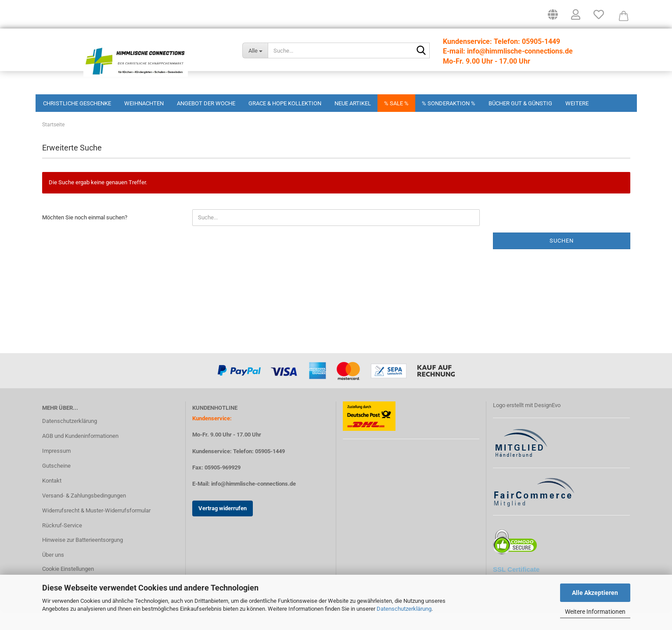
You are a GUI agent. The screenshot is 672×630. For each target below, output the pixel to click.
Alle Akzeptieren (595, 593)
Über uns (53, 572)
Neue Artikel (353, 103)
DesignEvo (547, 423)
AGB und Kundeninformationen (80, 453)
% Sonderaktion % (449, 103)
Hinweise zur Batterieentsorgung (83, 557)
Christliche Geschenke (77, 103)
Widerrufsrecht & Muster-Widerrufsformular (96, 528)
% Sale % (396, 103)
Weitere (577, 103)
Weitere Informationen (595, 612)
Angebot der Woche (206, 103)
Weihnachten (144, 103)
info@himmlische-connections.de (253, 501)
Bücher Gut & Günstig (520, 103)
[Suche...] (255, 50)
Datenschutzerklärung (404, 609)
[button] (553, 18)
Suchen (562, 258)
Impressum (56, 468)
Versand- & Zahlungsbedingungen (84, 513)
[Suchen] (421, 51)
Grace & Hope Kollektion (285, 103)
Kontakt (52, 498)
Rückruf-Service (62, 543)
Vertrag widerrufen (223, 526)
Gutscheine (56, 483)
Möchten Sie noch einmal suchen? (85, 235)
